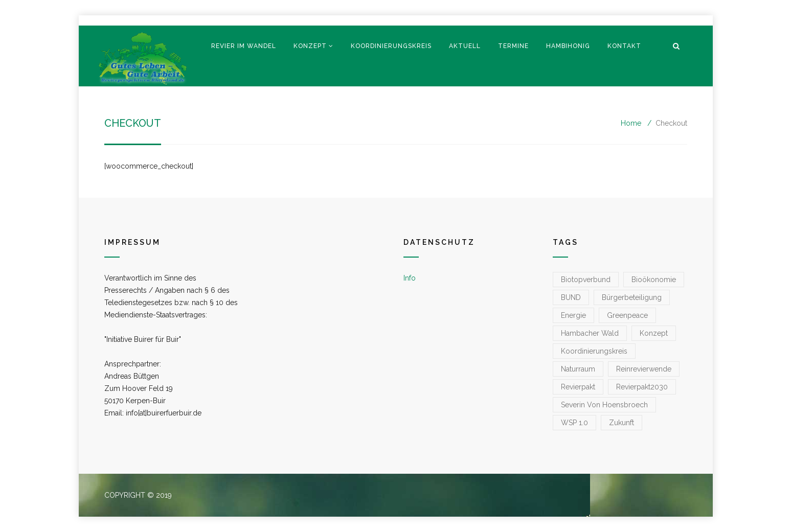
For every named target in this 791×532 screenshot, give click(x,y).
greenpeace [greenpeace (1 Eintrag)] (627, 315)
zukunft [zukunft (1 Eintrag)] (621, 423)
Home (631, 123)
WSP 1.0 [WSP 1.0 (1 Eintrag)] (574, 423)
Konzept (310, 46)
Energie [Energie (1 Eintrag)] (573, 315)
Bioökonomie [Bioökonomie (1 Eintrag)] (654, 280)
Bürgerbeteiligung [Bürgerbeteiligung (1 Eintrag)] (632, 297)
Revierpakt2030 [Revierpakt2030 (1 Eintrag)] (642, 387)
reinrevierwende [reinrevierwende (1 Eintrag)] (644, 369)
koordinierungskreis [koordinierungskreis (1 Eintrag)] (594, 351)
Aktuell (465, 46)
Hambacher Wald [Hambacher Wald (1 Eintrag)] (590, 333)
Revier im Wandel (244, 46)
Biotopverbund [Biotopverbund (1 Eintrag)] (586, 280)
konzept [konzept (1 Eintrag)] (654, 333)
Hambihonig (568, 46)
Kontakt (624, 46)
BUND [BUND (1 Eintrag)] (571, 297)
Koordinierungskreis (391, 46)
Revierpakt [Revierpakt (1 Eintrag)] (578, 387)
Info (410, 278)
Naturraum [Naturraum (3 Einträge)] (578, 369)
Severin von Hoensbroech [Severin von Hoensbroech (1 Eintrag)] (604, 405)
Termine (513, 46)
